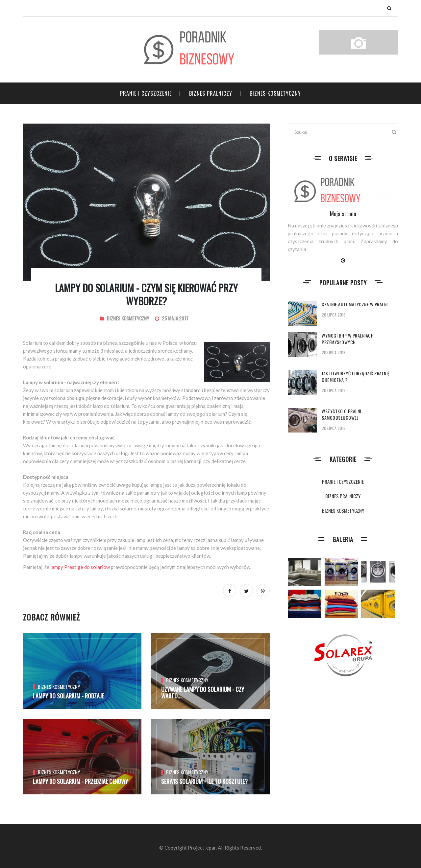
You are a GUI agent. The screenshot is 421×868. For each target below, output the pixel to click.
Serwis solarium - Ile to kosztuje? (204, 781)
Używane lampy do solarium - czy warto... (203, 692)
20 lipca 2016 (334, 315)
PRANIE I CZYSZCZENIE (146, 93)
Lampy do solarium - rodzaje (68, 696)
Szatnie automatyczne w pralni (355, 304)
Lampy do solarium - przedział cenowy (80, 781)
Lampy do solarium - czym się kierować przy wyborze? (146, 294)
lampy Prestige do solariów (80, 567)
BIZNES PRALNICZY (211, 93)
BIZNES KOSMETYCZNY (275, 93)
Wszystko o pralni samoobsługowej (341, 414)
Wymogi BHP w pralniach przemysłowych (348, 339)
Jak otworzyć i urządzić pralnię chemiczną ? (356, 376)
